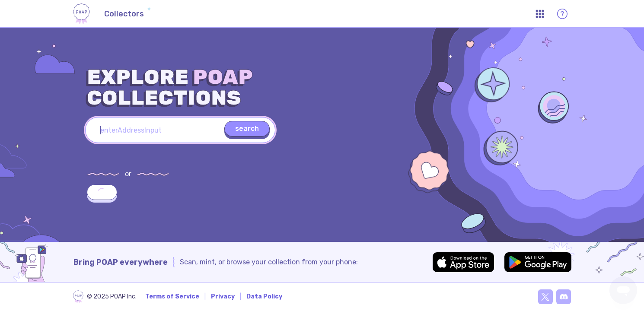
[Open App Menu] (540, 14)
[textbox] (180, 130)
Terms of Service (172, 297)
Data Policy (264, 297)
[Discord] (564, 297)
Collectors (124, 14)
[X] (545, 297)
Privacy (223, 297)
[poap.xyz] (105, 297)
